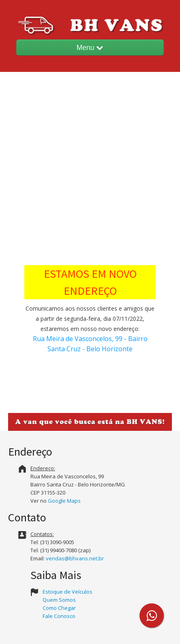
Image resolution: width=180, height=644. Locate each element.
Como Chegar (59, 608)
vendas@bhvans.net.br (75, 558)
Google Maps (64, 501)
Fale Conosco (59, 616)
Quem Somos (59, 600)
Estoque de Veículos (67, 592)
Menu (90, 48)
